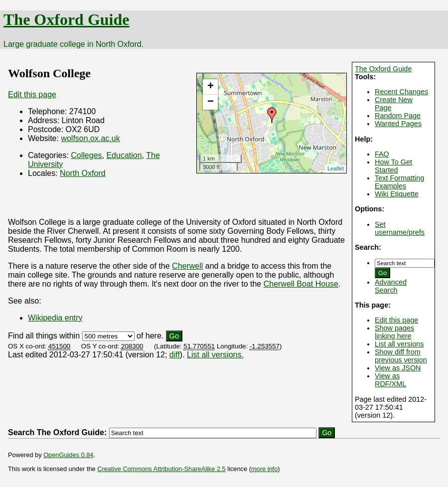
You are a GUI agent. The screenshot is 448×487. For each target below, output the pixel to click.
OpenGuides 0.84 (68, 455)
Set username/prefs (400, 228)
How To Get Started (393, 166)
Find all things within (44, 336)
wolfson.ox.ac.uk (90, 138)
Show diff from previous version (401, 356)
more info (264, 469)
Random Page (398, 116)
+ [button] (211, 87)
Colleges (86, 155)
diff (175, 355)
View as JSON (398, 368)
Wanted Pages (398, 124)
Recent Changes (401, 92)
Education (124, 155)
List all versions (399, 344)
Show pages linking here (394, 332)
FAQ (382, 154)
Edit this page (396, 320)
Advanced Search (391, 286)
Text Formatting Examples (399, 182)
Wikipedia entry (55, 318)
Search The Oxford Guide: (57, 432)
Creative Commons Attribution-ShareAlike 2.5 (161, 469)
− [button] (211, 102)
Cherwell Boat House (301, 284)
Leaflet (336, 168)
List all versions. (215, 355)
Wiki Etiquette (397, 194)
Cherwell (187, 266)
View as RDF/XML (390, 380)
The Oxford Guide (66, 19)
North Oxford (83, 173)
